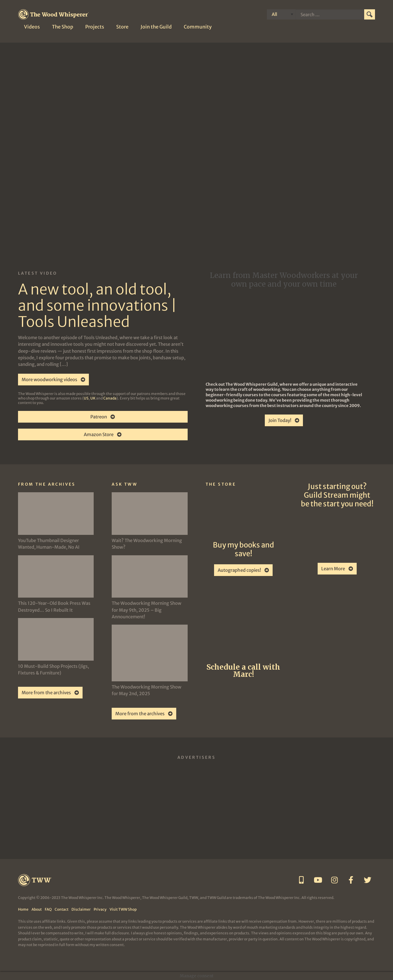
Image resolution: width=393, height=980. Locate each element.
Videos (32, 27)
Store (122, 27)
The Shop (63, 27)
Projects (95, 27)
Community (198, 27)
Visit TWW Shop (123, 909)
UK (93, 398)
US (86, 398)
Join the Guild (156, 27)
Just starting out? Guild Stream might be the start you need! (337, 495)
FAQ (48, 909)
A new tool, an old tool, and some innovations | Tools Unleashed (97, 306)
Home (23, 909)
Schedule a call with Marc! (243, 671)
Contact (62, 909)
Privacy (100, 909)
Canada (110, 398)
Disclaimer (81, 909)
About (37, 909)
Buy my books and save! (243, 549)
